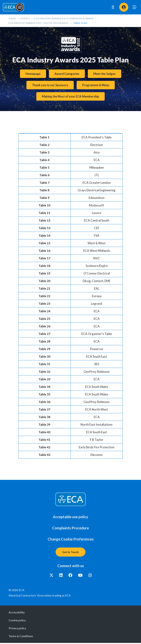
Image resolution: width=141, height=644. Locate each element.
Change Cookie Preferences (71, 540)
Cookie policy (17, 621)
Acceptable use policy (70, 518)
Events (25, 18)
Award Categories (66, 74)
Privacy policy (17, 629)
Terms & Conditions (21, 637)
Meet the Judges (105, 74)
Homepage (32, 74)
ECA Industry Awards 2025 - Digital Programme (39, 23)
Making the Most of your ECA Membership (71, 97)
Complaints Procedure (70, 529)
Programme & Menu (97, 86)
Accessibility (17, 613)
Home (12, 18)
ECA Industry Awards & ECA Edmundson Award (64, 18)
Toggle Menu (135, 7)
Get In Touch (70, 553)
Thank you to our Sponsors (49, 86)
